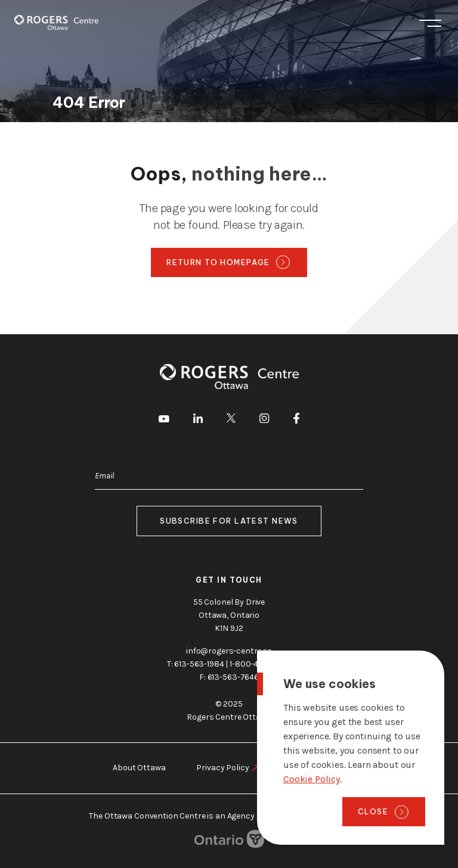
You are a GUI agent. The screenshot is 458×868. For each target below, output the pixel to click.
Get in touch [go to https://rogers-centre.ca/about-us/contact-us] (229, 580)
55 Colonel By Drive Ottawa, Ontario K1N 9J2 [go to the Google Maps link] (229, 615)
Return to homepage (218, 262)
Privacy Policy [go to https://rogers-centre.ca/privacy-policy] (222, 768)
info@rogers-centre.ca (229, 651)
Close (373, 811)
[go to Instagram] (264, 420)
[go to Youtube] (164, 420)
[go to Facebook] (296, 421)
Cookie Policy (312, 779)
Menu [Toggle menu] (430, 23)
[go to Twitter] (231, 420)
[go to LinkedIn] (198, 420)
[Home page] (56, 22)
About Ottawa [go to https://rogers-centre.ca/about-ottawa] (139, 768)
